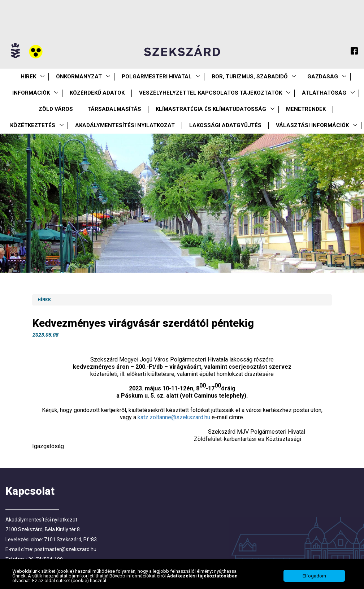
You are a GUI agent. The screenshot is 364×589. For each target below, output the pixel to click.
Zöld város (56, 109)
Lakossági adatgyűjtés (225, 125)
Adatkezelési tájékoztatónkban (202, 577)
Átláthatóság (324, 93)
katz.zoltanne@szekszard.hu (174, 417)
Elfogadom (314, 577)
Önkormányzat (79, 77)
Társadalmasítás (114, 109)
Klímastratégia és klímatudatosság (211, 109)
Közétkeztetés (33, 125)
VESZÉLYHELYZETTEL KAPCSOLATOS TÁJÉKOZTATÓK (211, 93)
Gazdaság (323, 77)
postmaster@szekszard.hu (65, 549)
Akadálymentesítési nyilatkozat (125, 125)
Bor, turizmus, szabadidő (250, 77)
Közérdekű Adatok (97, 93)
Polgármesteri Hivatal (157, 77)
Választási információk (312, 125)
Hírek (28, 77)
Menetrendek (306, 109)
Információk (31, 93)
